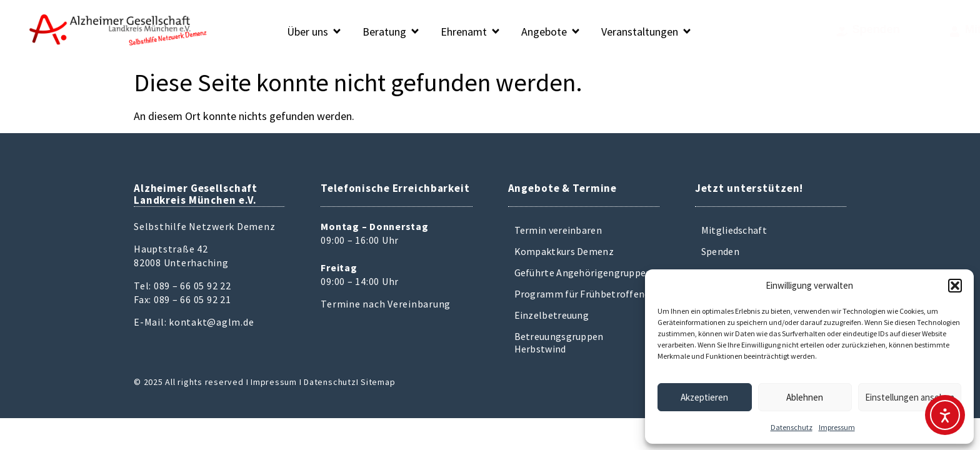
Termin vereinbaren (558, 230)
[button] (955, 286)
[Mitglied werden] (863, 32)
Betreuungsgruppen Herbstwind (559, 342)
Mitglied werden (916, 29)
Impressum (837, 427)
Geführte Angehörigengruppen (583, 272)
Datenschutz (792, 427)
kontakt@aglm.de (211, 322)
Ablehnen (805, 397)
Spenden (819, 29)
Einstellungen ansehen (910, 397)
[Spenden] (785, 32)
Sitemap (378, 382)
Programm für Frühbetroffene (582, 294)
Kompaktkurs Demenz (564, 251)
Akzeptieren (704, 397)
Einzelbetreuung (552, 315)
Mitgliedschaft (734, 230)
